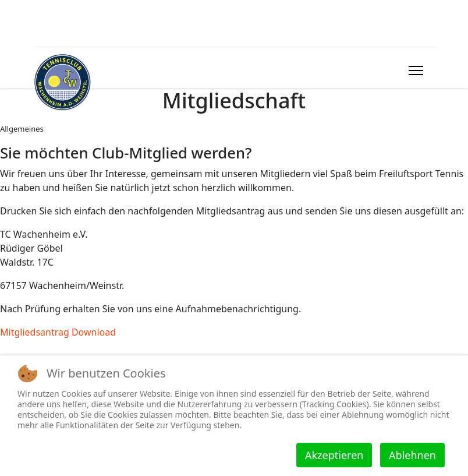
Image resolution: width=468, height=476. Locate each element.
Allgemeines (22, 129)
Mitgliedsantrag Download (58, 332)
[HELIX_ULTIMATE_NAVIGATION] (416, 70)
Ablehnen (412, 455)
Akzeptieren (334, 455)
